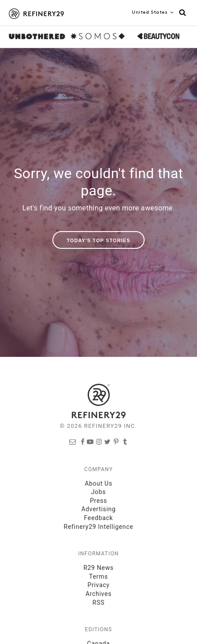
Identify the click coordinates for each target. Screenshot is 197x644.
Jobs (99, 492)
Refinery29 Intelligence (99, 527)
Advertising (98, 509)
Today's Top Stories (98, 240)
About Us (98, 483)
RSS (98, 603)
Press (98, 501)
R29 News (98, 568)
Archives (98, 594)
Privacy (98, 585)
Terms (98, 577)
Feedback (99, 518)
